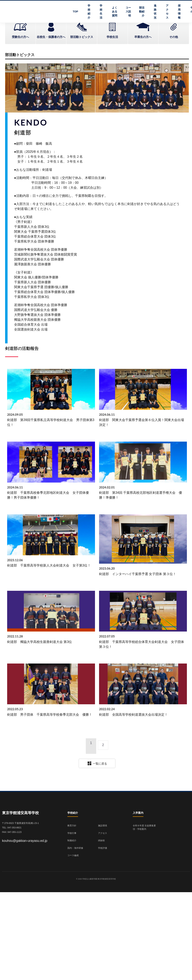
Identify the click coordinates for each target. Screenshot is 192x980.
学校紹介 (89, 12)
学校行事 (72, 833)
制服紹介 (72, 840)
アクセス (167, 12)
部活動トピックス (82, 37)
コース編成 (73, 855)
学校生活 (101, 12)
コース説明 (128, 12)
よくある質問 (115, 12)
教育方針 (72, 826)
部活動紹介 (142, 12)
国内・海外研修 (75, 848)
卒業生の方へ (143, 37)
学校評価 (103, 848)
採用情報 (179, 12)
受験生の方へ (20, 37)
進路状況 (155, 12)
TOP (75, 12)
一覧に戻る (97, 763)
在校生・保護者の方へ (51, 37)
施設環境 (103, 826)
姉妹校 (101, 840)
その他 (174, 37)
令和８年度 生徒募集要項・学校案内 (144, 827)
